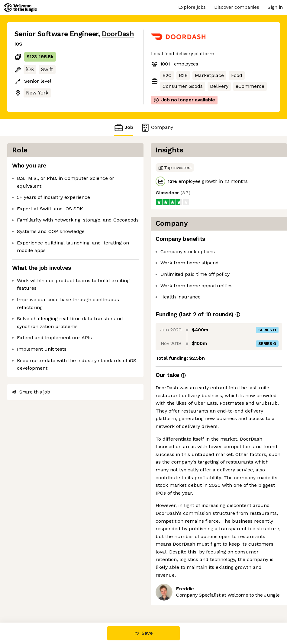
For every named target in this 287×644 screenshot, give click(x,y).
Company (157, 128)
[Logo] (20, 8)
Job (124, 128)
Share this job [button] (31, 392)
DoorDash (118, 34)
